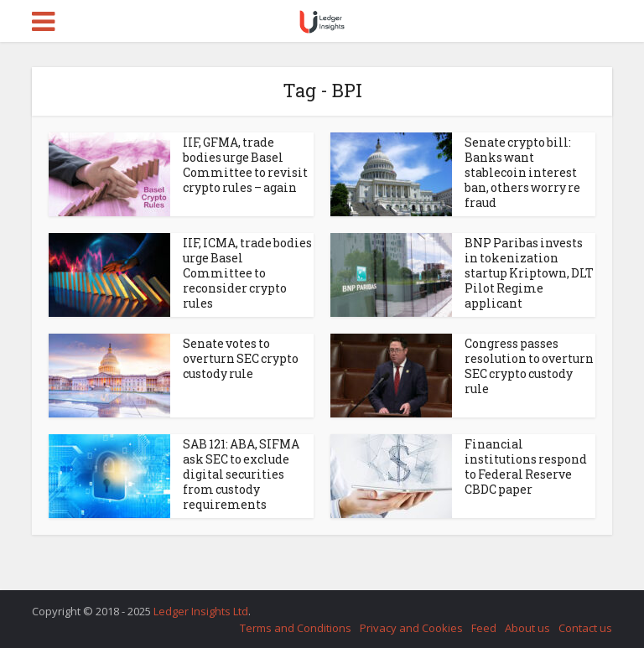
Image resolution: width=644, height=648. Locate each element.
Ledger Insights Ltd (201, 611)
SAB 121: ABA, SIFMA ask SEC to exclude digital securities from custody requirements (241, 474)
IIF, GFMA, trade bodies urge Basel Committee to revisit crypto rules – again (245, 165)
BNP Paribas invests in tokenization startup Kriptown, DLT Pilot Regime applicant (529, 273)
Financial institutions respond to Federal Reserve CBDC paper (526, 467)
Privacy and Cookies (411, 628)
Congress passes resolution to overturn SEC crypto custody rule (529, 366)
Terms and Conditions (296, 628)
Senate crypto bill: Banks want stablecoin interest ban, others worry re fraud (522, 172)
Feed (484, 628)
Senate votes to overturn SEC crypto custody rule (241, 358)
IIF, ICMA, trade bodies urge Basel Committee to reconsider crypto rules (247, 273)
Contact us (585, 628)
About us (527, 628)
